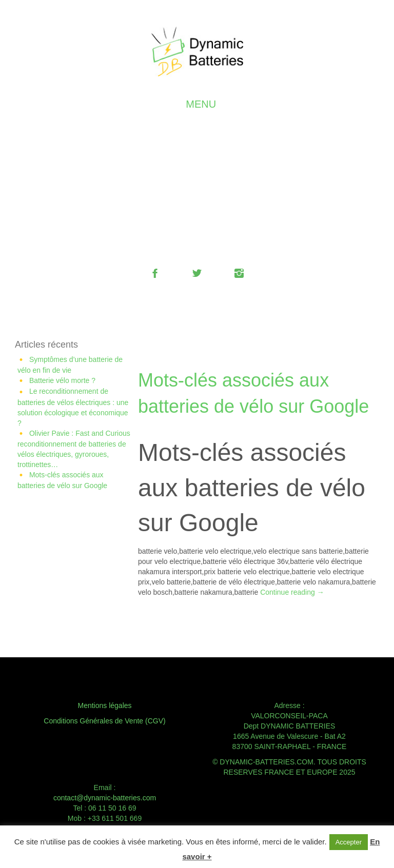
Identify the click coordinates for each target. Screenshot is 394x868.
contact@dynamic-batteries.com (105, 798)
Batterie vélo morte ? (62, 380)
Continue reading (292, 592)
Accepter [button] (349, 842)
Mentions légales (104, 705)
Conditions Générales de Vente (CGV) (104, 721)
